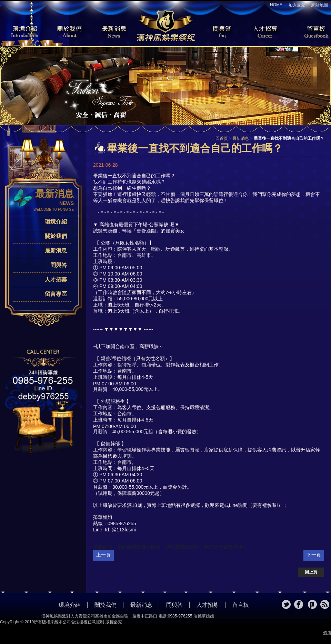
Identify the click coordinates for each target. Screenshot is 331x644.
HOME (276, 5)
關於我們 (67, 32)
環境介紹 (21, 32)
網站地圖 (320, 5)
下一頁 (314, 555)
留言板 (310, 32)
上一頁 (103, 555)
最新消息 (114, 32)
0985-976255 (180, 616)
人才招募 (264, 32)
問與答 (217, 32)
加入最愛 (297, 5)
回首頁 (222, 138)
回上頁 (311, 572)
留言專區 (56, 294)
